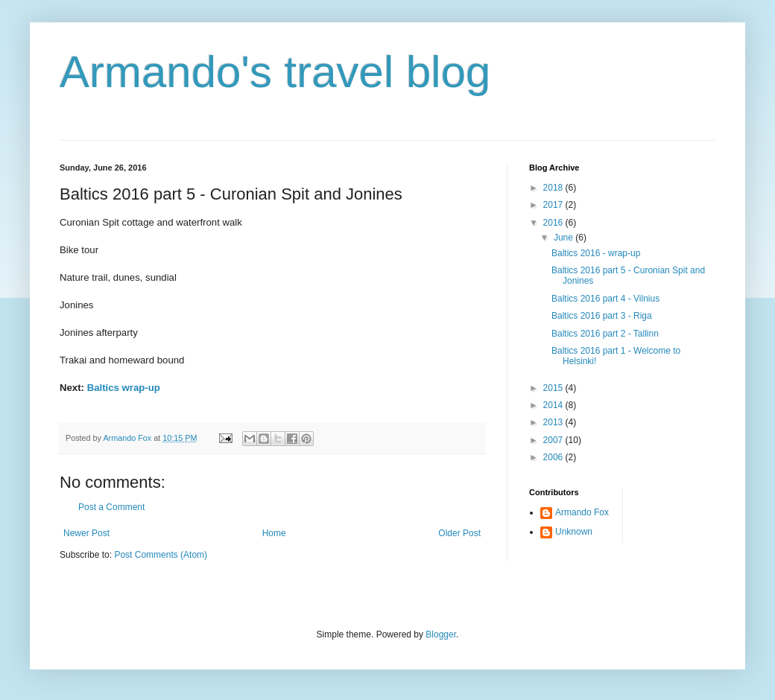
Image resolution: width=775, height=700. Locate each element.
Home (274, 533)
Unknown (574, 532)
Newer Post (86, 533)
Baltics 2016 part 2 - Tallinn (605, 334)
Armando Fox (582, 512)
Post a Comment (111, 507)
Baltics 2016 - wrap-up (596, 253)
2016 (554, 223)
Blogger (441, 634)
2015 (554, 388)
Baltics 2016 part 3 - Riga (602, 316)
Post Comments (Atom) (161, 555)
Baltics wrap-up (124, 388)
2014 (554, 405)
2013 (554, 422)
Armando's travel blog (275, 72)
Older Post (459, 533)
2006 (554, 457)
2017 (554, 205)
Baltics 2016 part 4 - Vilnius (605, 299)
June (564, 238)
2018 (554, 188)
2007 (554, 440)
